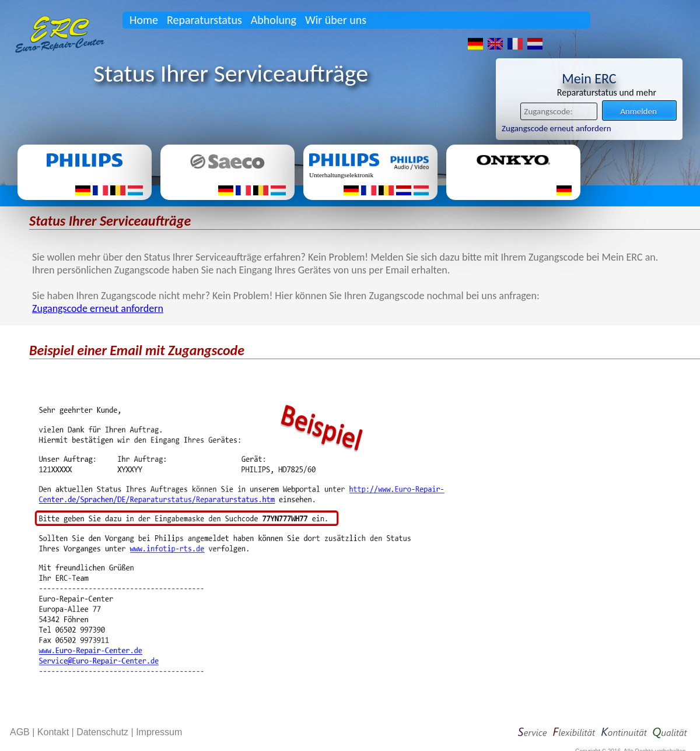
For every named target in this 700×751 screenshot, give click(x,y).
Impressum (159, 732)
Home (144, 20)
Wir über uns (336, 20)
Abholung (274, 20)
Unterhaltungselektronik (341, 175)
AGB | (24, 732)
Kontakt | (57, 732)
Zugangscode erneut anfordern (556, 128)
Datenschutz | (106, 732)
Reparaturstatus (204, 20)
